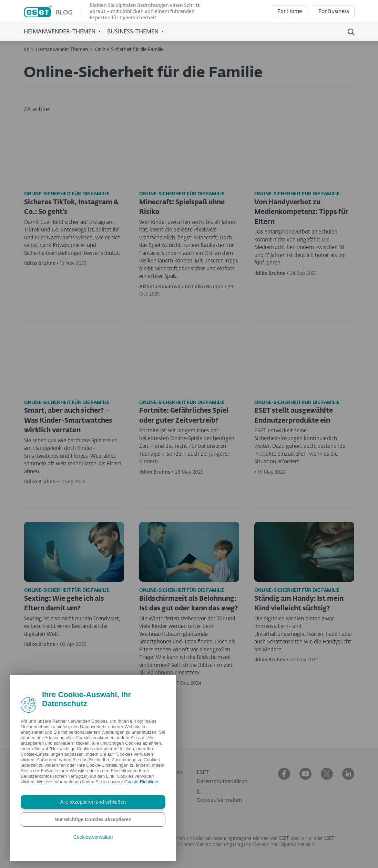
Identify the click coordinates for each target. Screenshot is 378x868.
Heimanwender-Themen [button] (60, 32)
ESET (203, 772)
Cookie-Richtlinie (141, 782)
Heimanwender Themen (62, 50)
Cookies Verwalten (219, 800)
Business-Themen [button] (134, 32)
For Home (290, 12)
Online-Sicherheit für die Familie (129, 50)
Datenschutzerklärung (222, 786)
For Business (334, 12)
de (26, 50)
